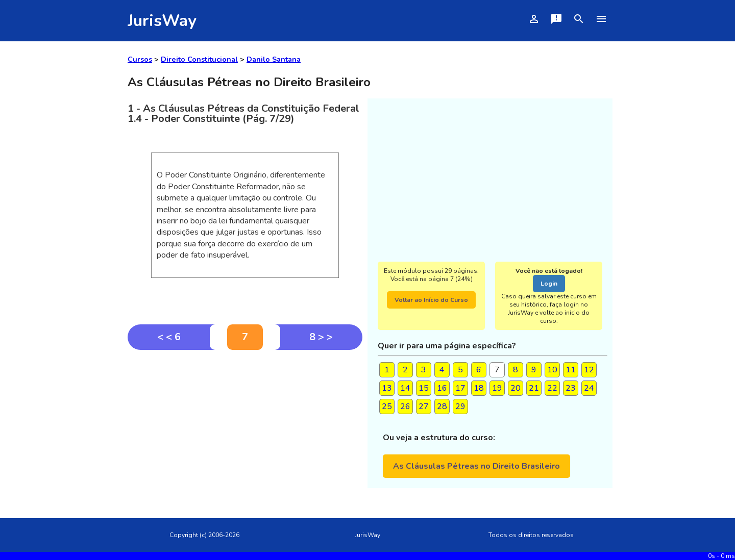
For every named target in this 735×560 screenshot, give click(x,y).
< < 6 (169, 337)
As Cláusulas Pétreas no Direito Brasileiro (476, 466)
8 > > (321, 337)
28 (442, 406)
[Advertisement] (245, 426)
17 (460, 388)
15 (424, 388)
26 (405, 406)
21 (534, 388)
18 (479, 388)
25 (387, 406)
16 (442, 388)
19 (497, 388)
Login (549, 284)
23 (571, 388)
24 (589, 388)
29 (460, 406)
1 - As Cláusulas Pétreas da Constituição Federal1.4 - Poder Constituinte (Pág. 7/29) (243, 113)
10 (552, 370)
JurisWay (162, 21)
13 (387, 388)
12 (589, 370)
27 (424, 406)
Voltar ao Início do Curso (431, 300)
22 (552, 388)
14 (405, 388)
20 (516, 388)
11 (571, 370)
